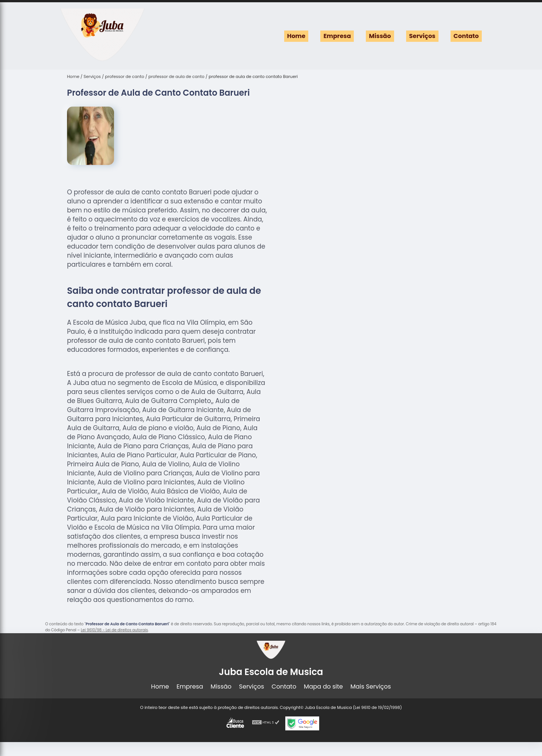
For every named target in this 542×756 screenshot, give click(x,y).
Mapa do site (323, 687)
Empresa (337, 36)
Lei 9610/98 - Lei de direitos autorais (114, 630)
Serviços (422, 36)
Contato (466, 36)
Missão (380, 36)
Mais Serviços (371, 687)
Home (296, 36)
